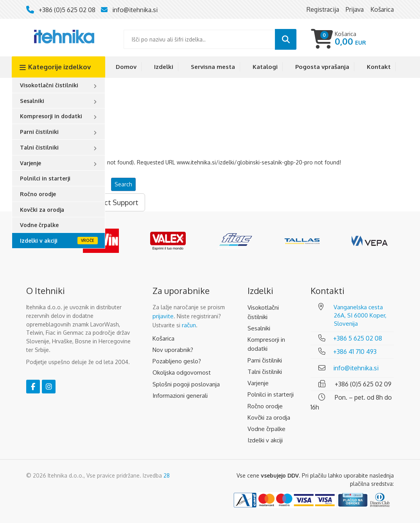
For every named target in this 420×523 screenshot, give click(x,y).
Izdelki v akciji (39, 241)
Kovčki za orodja (42, 210)
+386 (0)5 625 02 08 (67, 10)
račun (189, 325)
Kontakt (379, 67)
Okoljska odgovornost (182, 372)
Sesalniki (32, 101)
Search (123, 184)
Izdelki (164, 67)
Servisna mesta (213, 67)
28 (167, 475)
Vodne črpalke (39, 225)
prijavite (163, 316)
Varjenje (31, 163)
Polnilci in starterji (45, 178)
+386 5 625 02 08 (358, 338)
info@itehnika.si (135, 10)
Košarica (163, 338)
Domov (126, 67)
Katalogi (265, 67)
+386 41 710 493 (355, 352)
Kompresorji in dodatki (51, 116)
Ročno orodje (38, 194)
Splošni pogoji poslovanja (186, 384)
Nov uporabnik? (173, 350)
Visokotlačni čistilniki (49, 85)
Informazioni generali (180, 396)
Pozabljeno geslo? (177, 361)
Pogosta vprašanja (322, 67)
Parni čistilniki (39, 132)
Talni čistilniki (39, 147)
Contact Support (112, 202)
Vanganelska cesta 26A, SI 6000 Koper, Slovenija (360, 315)
